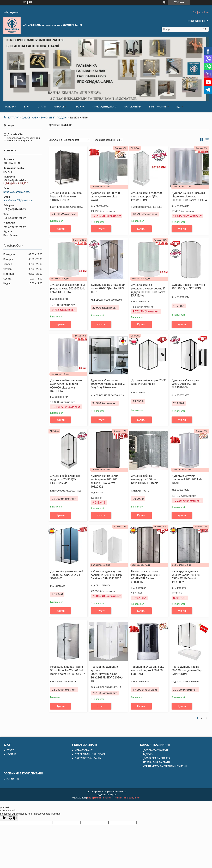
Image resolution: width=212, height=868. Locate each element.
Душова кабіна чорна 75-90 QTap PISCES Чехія (149, 382)
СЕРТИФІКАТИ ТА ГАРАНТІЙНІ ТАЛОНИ (165, 766)
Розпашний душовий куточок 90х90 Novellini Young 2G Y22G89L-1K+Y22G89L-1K (107, 674)
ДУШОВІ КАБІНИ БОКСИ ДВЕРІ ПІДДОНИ (45, 118)
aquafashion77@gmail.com (18, 201)
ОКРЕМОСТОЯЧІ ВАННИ (88, 758)
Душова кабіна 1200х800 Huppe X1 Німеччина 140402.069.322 (66, 196)
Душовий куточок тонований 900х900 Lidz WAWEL (187, 480)
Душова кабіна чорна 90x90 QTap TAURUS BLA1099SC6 (185, 384)
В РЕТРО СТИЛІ (158, 107)
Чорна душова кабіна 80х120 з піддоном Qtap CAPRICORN (187, 670)
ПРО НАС (80, 107)
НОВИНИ (11, 754)
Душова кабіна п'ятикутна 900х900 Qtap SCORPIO (188, 287)
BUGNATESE (13, 779)
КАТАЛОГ (59, 107)
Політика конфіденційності (127, 798)
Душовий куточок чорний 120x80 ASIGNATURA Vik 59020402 (67, 575)
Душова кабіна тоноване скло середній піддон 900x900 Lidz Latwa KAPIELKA (66, 386)
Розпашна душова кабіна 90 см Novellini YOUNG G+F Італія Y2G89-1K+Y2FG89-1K (68, 670)
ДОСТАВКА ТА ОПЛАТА (157, 758)
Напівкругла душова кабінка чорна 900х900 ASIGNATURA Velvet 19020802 (186, 577)
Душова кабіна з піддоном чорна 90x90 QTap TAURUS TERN (108, 288)
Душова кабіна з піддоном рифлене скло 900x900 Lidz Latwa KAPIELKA (68, 289)
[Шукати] (205, 29)
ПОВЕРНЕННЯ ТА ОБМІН (157, 762)
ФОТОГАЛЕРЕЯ (133, 107)
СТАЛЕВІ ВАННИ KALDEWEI (90, 754)
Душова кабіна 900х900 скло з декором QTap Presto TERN (146, 196)
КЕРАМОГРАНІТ (84, 750)
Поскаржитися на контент (100, 798)
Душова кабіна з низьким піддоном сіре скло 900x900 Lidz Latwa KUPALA (189, 197)
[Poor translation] (13, 818)
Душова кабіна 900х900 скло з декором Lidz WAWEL (106, 197)
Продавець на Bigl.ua (106, 795)
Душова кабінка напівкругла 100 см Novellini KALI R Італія (145, 479)
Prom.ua (122, 792)
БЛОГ (27, 107)
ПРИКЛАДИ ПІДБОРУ (105, 107)
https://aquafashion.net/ (17, 192)
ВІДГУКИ (148, 754)
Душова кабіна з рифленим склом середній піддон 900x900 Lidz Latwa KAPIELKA (148, 290)
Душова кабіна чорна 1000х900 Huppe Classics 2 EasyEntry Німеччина (108, 384)
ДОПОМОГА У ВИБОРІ (156, 750)
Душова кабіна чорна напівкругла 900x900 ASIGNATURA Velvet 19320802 (104, 481)
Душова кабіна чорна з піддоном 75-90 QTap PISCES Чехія (65, 479)
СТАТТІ (42, 107)
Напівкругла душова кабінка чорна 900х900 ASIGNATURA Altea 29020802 (146, 577)
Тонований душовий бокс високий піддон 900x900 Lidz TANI (148, 670)
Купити (61, 229)
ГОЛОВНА (11, 107)
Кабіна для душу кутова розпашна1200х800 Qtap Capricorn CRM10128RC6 (106, 575)
